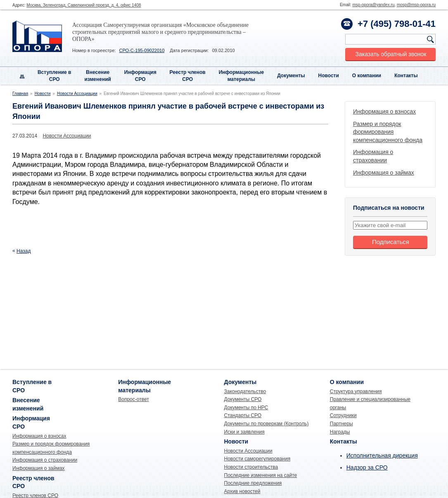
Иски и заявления (244, 432)
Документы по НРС (246, 408)
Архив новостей (242, 491)
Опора (37, 36)
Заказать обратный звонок (391, 54)
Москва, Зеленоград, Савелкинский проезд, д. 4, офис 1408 (84, 5)
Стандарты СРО (243, 415)
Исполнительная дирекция (382, 455)
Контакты (406, 76)
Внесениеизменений (98, 76)
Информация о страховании (45, 460)
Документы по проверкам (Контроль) (267, 424)
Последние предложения (253, 483)
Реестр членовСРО (188, 76)
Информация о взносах (384, 111)
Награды (340, 432)
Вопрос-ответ (133, 399)
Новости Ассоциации (77, 94)
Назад (24, 251)
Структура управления (356, 391)
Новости (329, 76)
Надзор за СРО (367, 467)
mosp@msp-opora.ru (416, 5)
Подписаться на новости (389, 208)
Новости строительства (251, 467)
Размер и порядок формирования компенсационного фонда (388, 132)
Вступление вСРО (55, 76)
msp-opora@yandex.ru (373, 5)
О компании (367, 76)
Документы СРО (243, 399)
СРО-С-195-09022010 (142, 50)
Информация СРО (140, 76)
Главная (20, 94)
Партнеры (341, 424)
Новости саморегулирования (257, 459)
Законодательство (245, 391)
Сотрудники (343, 415)
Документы (291, 76)
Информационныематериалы (242, 76)
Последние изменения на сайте (261, 475)
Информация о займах (384, 173)
